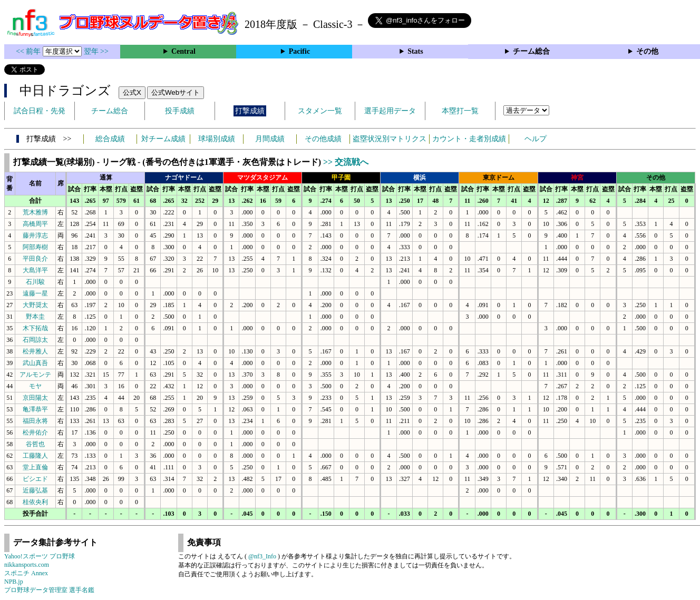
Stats (415, 51)
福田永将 (35, 421)
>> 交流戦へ (346, 162)
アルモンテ (35, 375)
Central (183, 51)
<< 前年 (29, 51)
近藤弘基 (35, 490)
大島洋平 (35, 270)
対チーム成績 (163, 139)
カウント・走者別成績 (469, 139)
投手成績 (180, 111)
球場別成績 (217, 139)
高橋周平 (35, 224)
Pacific (299, 51)
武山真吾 (35, 363)
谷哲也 (35, 444)
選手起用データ (390, 111)
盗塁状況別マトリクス (390, 139)
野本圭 (35, 317)
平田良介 (35, 259)
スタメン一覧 (320, 111)
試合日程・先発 (40, 111)
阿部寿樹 (35, 247)
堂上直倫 (35, 467)
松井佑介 (35, 432)
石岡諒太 (35, 340)
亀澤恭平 (35, 409)
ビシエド (35, 479)
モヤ (35, 386)
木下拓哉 (35, 328)
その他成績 (323, 139)
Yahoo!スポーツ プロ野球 (40, 556)
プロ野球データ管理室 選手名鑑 (49, 590)
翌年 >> (96, 51)
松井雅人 (35, 351)
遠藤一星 (35, 293)
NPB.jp (14, 582)
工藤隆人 (35, 456)
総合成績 (110, 139)
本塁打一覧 (460, 111)
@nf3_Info (262, 556)
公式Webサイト (176, 92)
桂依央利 (35, 502)
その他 (647, 51)
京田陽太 (35, 398)
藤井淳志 (35, 235)
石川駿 (35, 282)
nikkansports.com (27, 565)
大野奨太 (35, 305)
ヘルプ (536, 139)
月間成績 (270, 139)
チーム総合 (531, 51)
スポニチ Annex (26, 573)
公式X (132, 92)
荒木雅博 (35, 212)
